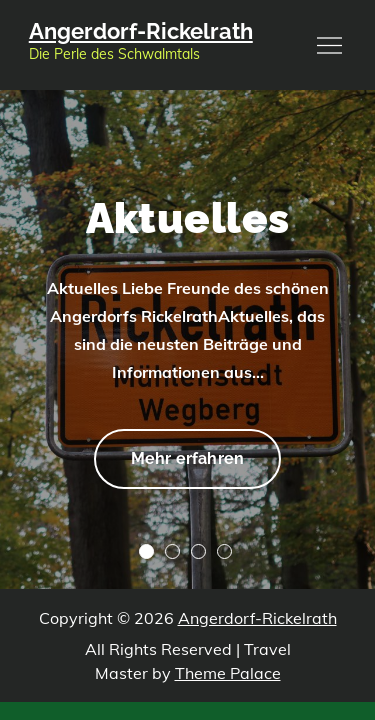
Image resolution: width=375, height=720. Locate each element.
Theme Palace (228, 673)
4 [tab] (224, 551)
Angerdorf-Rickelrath (141, 31)
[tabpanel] (187, 339)
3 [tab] (198, 551)
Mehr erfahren (187, 456)
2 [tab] (172, 551)
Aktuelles (188, 218)
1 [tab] (146, 551)
